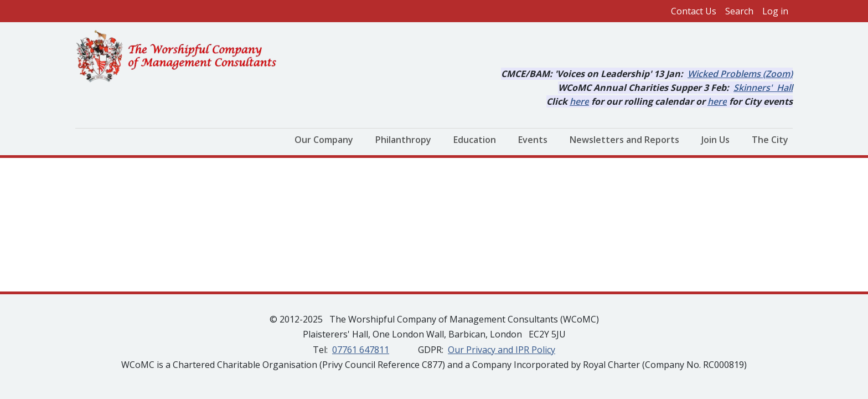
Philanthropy (403, 140)
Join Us (715, 140)
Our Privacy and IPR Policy (502, 350)
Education (475, 140)
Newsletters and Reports (624, 140)
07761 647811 (361, 350)
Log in (775, 11)
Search (739, 11)
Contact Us (694, 11)
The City (770, 140)
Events (533, 140)
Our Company (324, 140)
